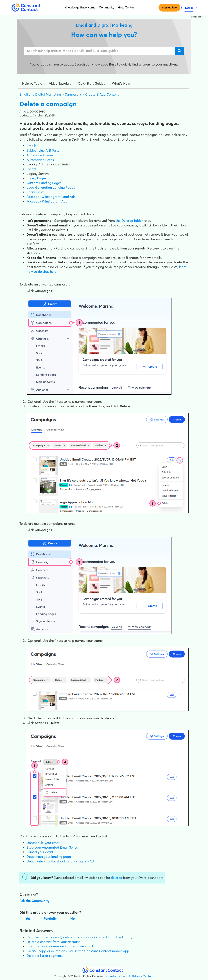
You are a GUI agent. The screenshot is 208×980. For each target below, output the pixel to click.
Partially (50, 919)
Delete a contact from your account (53, 942)
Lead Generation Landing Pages (51, 187)
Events (31, 169)
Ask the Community (34, 901)
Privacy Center (142, 976)
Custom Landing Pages (44, 183)
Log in (189, 8)
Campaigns (73, 94)
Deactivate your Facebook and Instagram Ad (60, 861)
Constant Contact (118, 976)
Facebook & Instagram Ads (47, 201)
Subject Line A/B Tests (43, 150)
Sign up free (169, 8)
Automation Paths (40, 160)
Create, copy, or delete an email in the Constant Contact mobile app (78, 951)
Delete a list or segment (44, 956)
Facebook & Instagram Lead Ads (51, 197)
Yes (28, 919)
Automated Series (40, 155)
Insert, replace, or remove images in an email (60, 946)
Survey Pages (36, 178)
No (73, 919)
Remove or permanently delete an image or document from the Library (79, 937)
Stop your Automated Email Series (52, 847)
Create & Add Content (102, 94)
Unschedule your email (43, 843)
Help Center (126, 7)
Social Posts (36, 192)
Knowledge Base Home (80, 7)
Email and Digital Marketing (40, 94)
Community (107, 7)
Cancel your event (40, 852)
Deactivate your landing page (49, 857)
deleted (117, 878)
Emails (31, 146)
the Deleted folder (129, 221)
